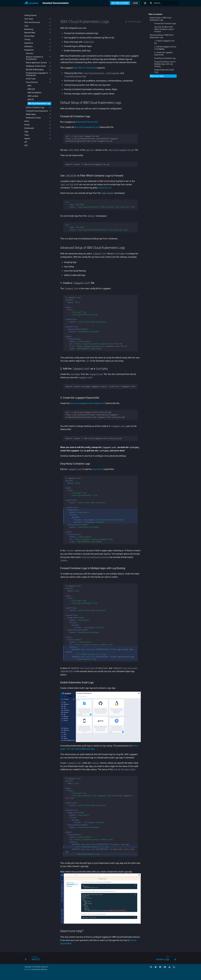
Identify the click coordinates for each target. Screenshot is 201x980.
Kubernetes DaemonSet (87, 122)
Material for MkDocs (40, 969)
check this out (105, 188)
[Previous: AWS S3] (33, 959)
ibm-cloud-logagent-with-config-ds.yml (88, 403)
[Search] (163, 3)
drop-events (98, 469)
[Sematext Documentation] (31, 3)
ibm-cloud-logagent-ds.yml (87, 127)
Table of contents (155, 14)
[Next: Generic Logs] (165, 959)
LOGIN (135, 3)
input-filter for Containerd (85, 68)
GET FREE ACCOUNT (120, 3)
